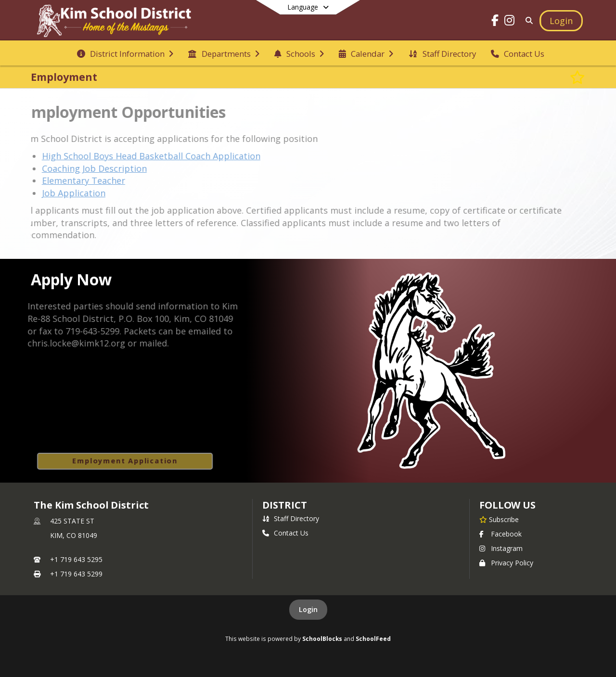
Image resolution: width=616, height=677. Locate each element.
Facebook (500, 534)
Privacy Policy (506, 563)
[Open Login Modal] (561, 21)
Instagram (501, 548)
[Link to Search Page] (527, 20)
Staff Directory (291, 518)
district (284, 505)
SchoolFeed (373, 639)
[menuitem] (125, 53)
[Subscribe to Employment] (577, 77)
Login (308, 609)
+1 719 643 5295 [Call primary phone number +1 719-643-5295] (76, 559)
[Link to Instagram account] (510, 22)
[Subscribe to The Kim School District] (499, 519)
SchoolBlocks (322, 639)
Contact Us (285, 533)
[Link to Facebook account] (495, 22)
